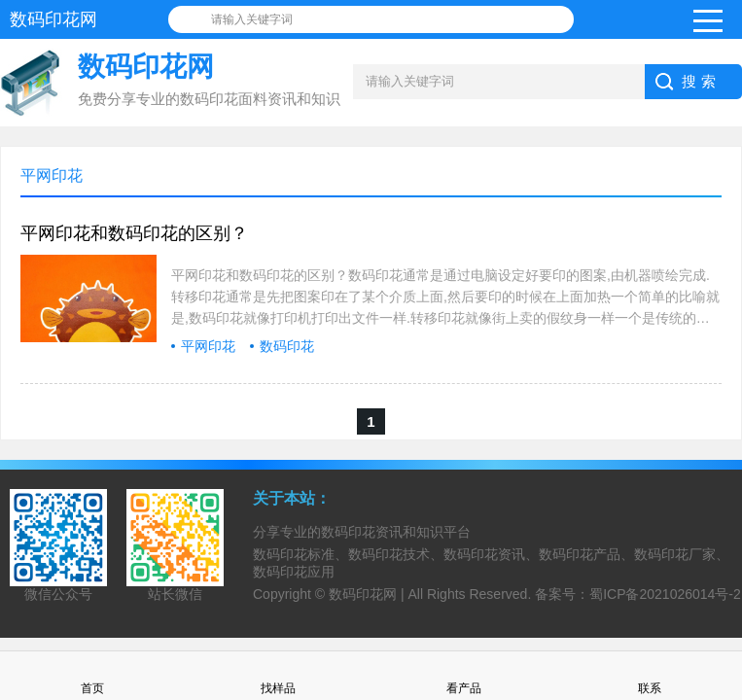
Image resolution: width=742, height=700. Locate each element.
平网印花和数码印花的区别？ (134, 233)
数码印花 (287, 346)
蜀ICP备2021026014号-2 (665, 594)
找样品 (278, 675)
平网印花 (208, 346)
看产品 (464, 675)
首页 (92, 675)
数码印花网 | (368, 594)
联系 (650, 675)
